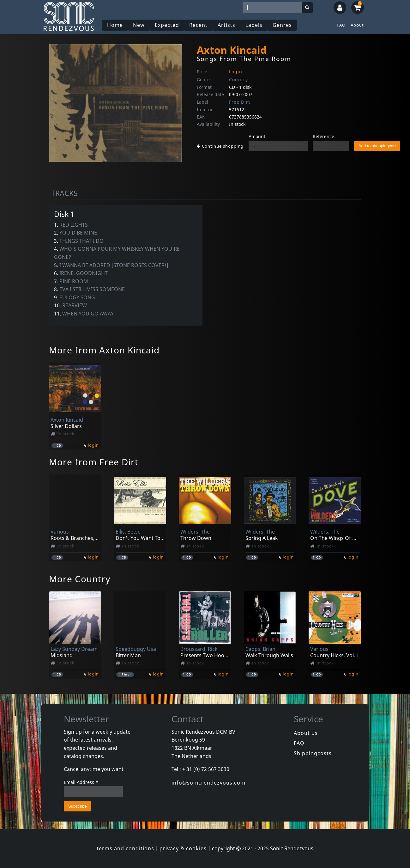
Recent (198, 25)
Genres (282, 25)
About (357, 25)
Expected (167, 25)
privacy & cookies (183, 848)
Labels (254, 25)
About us (306, 733)
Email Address (81, 782)
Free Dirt (240, 102)
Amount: (258, 136)
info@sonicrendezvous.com (208, 783)
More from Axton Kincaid (104, 350)
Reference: (324, 136)
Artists (226, 25)
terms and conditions (125, 848)
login (93, 445)
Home (115, 25)
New (139, 25)
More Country (80, 579)
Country (238, 79)
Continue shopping (220, 146)
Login (236, 72)
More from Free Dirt (94, 462)
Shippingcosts (313, 753)
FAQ (341, 25)
